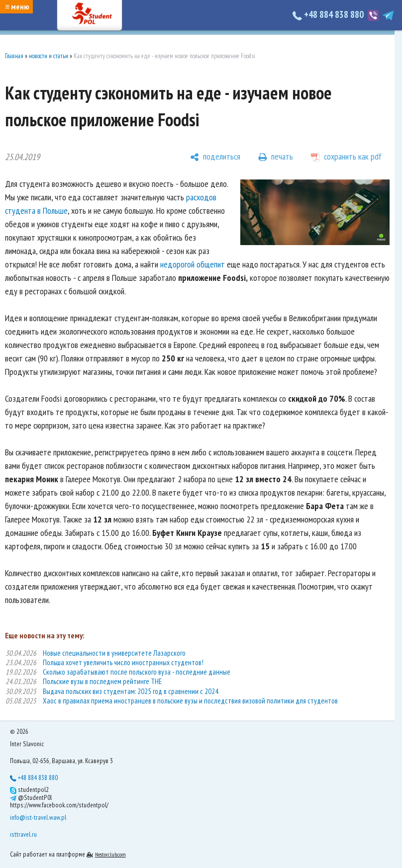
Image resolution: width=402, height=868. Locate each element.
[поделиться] (215, 157)
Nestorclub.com (110, 854)
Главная (14, 56)
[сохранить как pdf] (346, 157)
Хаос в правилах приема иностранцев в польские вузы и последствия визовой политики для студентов (190, 701)
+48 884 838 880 (329, 14)
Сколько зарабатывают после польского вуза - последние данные (137, 672)
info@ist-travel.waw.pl (38, 817)
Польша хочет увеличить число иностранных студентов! (123, 662)
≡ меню (17, 6)
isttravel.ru (23, 834)
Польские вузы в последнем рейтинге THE (102, 681)
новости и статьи (49, 56)
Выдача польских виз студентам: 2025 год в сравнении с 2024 (131, 691)
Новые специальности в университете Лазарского (114, 653)
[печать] (276, 157)
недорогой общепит (193, 264)
